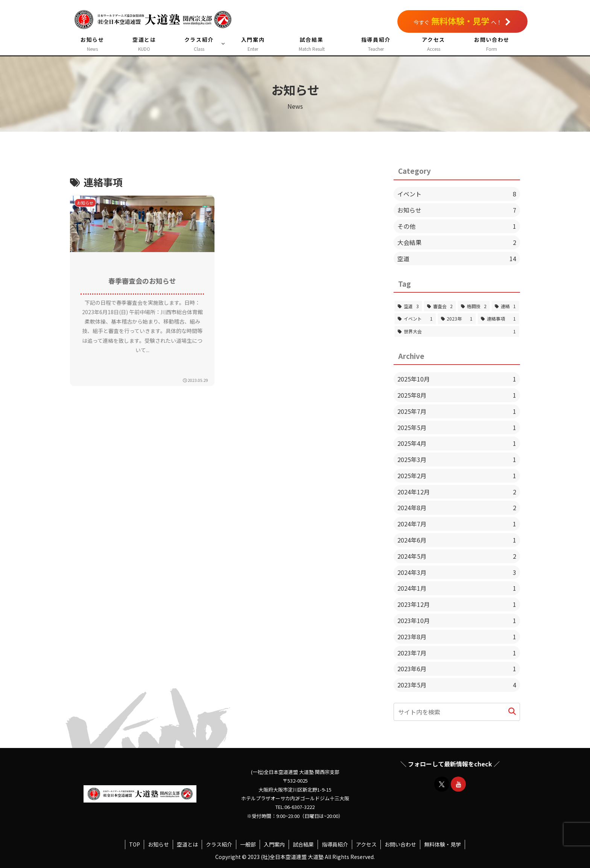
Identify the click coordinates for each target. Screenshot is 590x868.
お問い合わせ (400, 844)
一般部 (248, 844)
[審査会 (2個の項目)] (440, 306)
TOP (135, 844)
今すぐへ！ (462, 21)
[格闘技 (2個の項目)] (474, 306)
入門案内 (274, 844)
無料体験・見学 (442, 844)
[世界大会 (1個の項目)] (457, 331)
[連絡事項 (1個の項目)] (498, 319)
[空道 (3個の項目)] (408, 306)
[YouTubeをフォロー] (458, 784)
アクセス (366, 844)
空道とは (187, 844)
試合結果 (303, 844)
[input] (457, 712)
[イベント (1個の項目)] (415, 319)
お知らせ (158, 844)
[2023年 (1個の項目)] (457, 319)
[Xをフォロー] (442, 784)
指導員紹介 (335, 844)
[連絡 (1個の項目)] (505, 306)
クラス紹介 (219, 844)
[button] (512, 712)
